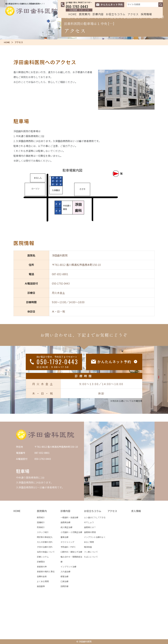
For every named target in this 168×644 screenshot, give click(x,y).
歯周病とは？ (90, 527)
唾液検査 (88, 547)
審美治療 (64, 537)
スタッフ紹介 (43, 532)
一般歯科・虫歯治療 (69, 517)
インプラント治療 (68, 567)
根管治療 (64, 576)
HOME (73, 14)
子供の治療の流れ (45, 547)
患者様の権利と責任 (46, 571)
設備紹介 (41, 522)
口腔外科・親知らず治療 (71, 552)
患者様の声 (42, 567)
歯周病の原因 (90, 532)
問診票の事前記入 (45, 537)
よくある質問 (43, 581)
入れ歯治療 (65, 571)
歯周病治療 (65, 522)
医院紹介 (41, 517)
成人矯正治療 (66, 527)
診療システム (43, 557)
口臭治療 (64, 581)
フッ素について (91, 552)
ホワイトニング (67, 542)
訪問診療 (64, 586)
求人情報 (136, 511)
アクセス (133, 14)
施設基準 (41, 586)
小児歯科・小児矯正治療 (71, 532)
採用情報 (146, 14)
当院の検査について (46, 552)
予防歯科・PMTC (68, 547)
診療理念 (41, 562)
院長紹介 (41, 527)
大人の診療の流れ (45, 542)
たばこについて (91, 557)
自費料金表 (42, 576)
